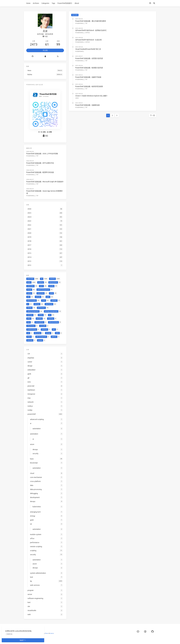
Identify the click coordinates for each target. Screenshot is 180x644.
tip (86, 23)
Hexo (47, 633)
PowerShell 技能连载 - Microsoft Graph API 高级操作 (45, 181)
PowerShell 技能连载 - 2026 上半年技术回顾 (42, 153)
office (88, 33)
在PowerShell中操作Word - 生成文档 (88, 40)
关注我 (45, 50)
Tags (53, 3)
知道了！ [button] (23, 640)
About (77, 3)
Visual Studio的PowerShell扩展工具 (88, 49)
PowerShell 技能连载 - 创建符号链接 (88, 77)
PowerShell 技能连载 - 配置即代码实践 (40, 172)
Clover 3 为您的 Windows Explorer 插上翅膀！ (92, 96)
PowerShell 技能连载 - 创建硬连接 (87, 105)
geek (77, 98)
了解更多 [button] (9, 634)
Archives (36, 3)
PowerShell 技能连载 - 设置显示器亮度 (89, 58)
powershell (80, 23)
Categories (45, 3)
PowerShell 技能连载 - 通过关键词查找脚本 (91, 21)
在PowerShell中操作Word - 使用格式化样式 (91, 30)
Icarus (52, 633)
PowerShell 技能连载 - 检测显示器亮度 (89, 68)
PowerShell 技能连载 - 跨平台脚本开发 (40, 163)
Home (28, 3)
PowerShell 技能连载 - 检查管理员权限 (89, 86)
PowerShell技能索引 (65, 3)
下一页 (152, 115)
